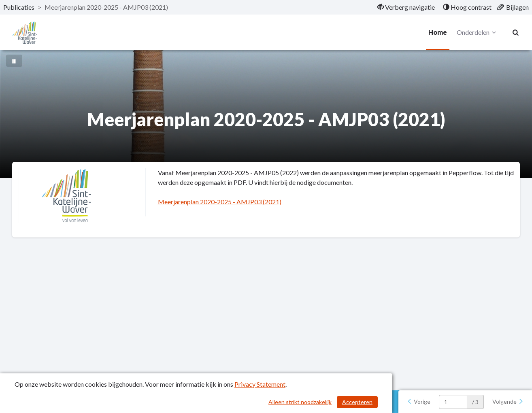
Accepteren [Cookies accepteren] (357, 402)
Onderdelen (478, 32)
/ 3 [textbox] (475, 402)
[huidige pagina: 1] (453, 402)
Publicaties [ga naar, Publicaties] (19, 7)
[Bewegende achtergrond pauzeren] (14, 61)
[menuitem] (406, 7)
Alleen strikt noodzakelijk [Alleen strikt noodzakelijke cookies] (300, 402)
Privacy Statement (260, 384)
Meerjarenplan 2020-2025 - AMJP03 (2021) (220, 202)
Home (438, 32)
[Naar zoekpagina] (516, 32)
